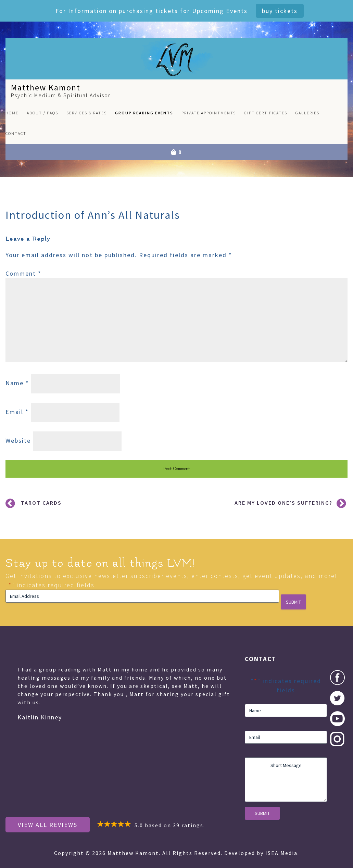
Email (17, 412)
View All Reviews (48, 825)
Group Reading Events (144, 113)
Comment (23, 273)
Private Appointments (209, 113)
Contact (16, 133)
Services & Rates (87, 113)
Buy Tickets (280, 11)
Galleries (307, 113)
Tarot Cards (41, 503)
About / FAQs (42, 113)
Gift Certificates (266, 113)
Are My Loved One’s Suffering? (283, 503)
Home (12, 113)
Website (18, 441)
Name (17, 383)
